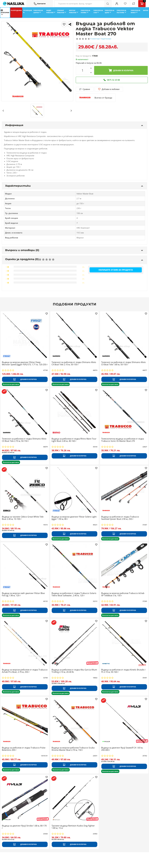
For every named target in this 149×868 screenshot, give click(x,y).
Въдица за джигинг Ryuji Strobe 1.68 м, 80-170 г (24, 827)
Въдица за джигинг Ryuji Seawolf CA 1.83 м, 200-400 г (122, 749)
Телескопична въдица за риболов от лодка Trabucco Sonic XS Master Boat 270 (123, 440)
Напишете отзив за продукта (116, 270)
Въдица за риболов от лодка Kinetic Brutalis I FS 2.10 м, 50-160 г (123, 671)
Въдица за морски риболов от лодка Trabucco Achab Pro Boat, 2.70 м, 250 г (25, 671)
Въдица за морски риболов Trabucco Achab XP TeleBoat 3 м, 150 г (123, 594)
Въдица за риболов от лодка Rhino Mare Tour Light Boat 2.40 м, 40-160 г (74, 440)
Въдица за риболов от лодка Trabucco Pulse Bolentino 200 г (24, 749)
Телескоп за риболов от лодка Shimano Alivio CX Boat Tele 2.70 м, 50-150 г (24, 440)
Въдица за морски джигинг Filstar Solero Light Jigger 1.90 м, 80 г (74, 518)
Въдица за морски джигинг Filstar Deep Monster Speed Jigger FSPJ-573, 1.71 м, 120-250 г (25, 363)
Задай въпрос (106, 39)
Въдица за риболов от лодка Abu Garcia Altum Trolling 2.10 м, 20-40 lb (74, 671)
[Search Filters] (83, 4)
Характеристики (74, 186)
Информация (74, 125)
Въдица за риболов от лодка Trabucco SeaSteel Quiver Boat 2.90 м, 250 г (120, 518)
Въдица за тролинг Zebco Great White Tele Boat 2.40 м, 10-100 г (23, 518)
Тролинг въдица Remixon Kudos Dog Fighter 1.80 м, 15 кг (73, 827)
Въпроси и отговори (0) (74, 250)
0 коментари (95, 39)
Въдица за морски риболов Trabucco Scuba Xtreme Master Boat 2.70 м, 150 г (73, 749)
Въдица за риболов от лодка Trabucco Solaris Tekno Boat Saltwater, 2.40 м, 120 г (74, 594)
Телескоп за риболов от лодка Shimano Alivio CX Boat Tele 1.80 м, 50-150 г (123, 363)
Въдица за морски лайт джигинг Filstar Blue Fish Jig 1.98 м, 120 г (23, 594)
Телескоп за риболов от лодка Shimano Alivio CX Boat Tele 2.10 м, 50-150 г (74, 363)
